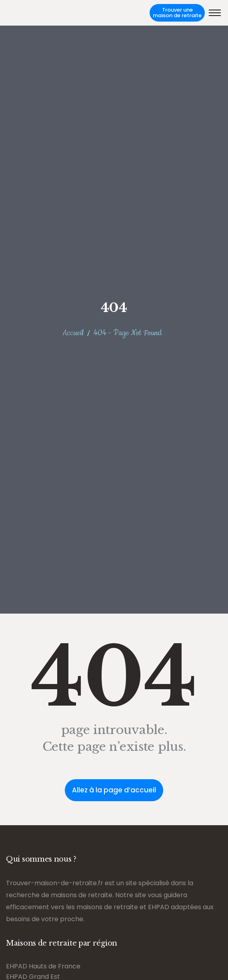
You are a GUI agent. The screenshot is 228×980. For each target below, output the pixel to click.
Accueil (73, 333)
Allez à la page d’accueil (114, 790)
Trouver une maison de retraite (177, 13)
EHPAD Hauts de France (43, 966)
